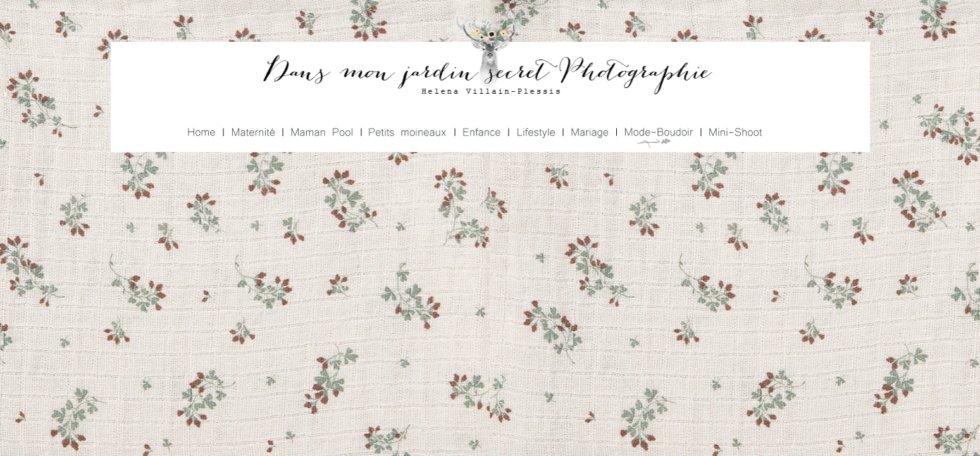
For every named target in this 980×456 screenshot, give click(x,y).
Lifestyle (535, 133)
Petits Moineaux (406, 133)
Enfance (480, 133)
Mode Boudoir (657, 133)
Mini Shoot (733, 133)
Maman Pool (321, 133)
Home (203, 133)
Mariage (588, 133)
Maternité (252, 133)
